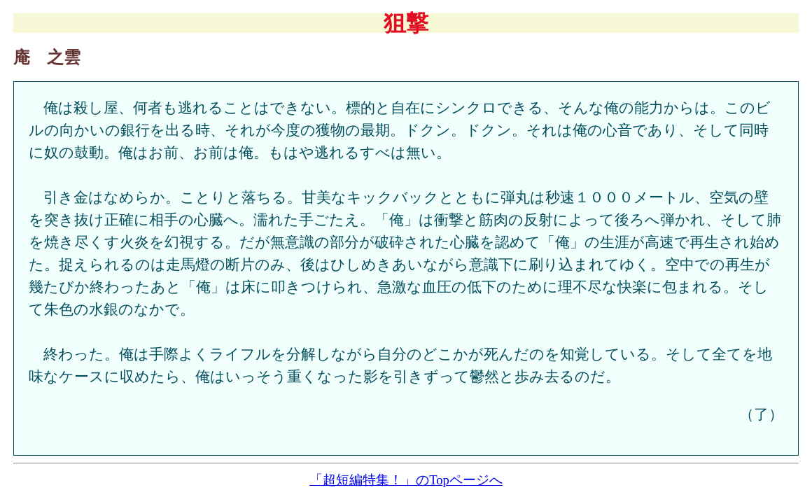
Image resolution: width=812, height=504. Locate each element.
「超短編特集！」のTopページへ (406, 480)
